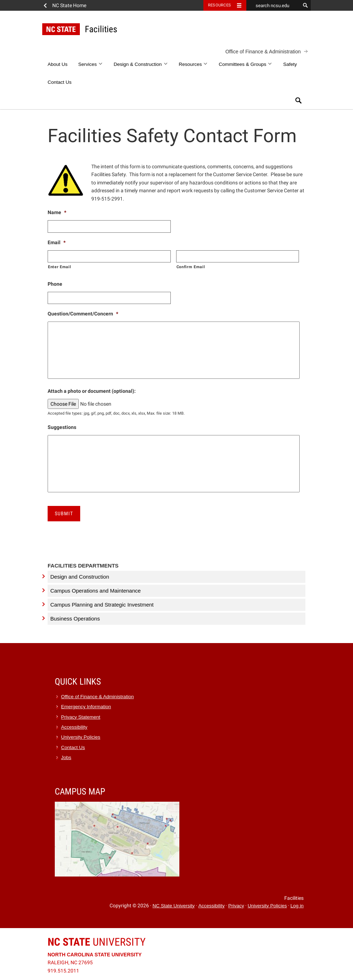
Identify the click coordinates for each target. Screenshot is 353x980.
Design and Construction (80, 577)
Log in (297, 906)
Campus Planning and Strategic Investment (102, 605)
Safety (290, 64)
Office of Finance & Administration (263, 52)
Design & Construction (141, 64)
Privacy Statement (81, 717)
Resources (193, 64)
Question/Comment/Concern (83, 314)
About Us (58, 64)
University (97, 942)
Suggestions (62, 427)
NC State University (174, 906)
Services (91, 64)
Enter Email (59, 267)
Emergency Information (86, 707)
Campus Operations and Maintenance (96, 591)
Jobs (66, 757)
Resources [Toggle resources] (219, 5)
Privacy (236, 906)
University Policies (81, 737)
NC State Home (69, 5)
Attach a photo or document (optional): (92, 391)
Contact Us (60, 82)
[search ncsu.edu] (273, 5)
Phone (55, 284)
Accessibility (74, 727)
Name (57, 212)
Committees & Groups (246, 64)
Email (57, 242)
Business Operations (75, 619)
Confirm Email (191, 267)
